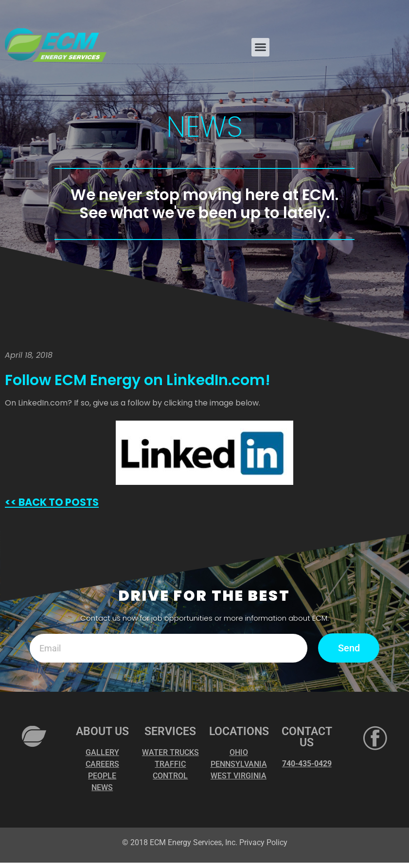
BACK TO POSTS (58, 502)
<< (11, 502)
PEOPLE (102, 776)
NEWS (102, 787)
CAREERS (102, 764)
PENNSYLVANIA (239, 764)
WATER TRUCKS (170, 752)
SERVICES (170, 731)
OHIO (239, 752)
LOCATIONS (239, 731)
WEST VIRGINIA (239, 776)
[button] (261, 47)
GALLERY (102, 752)
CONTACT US (307, 737)
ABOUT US (102, 731)
